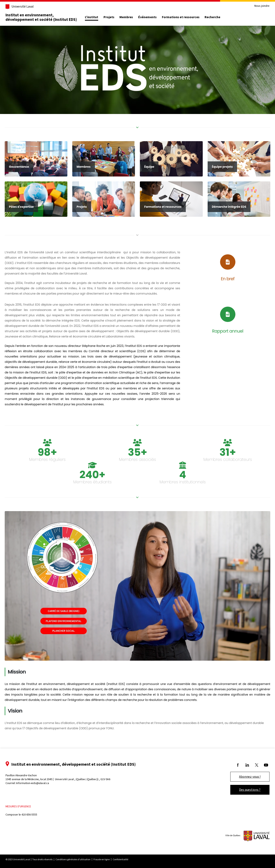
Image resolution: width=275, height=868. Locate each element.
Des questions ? (244, 790)
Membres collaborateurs (224, 469)
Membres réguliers (51, 469)
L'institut (97, 17)
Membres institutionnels (181, 491)
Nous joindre (256, 6)
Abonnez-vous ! (244, 777)
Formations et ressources (186, 17)
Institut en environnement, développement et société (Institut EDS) (47, 17)
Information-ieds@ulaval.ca (38, 783)
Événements (153, 17)
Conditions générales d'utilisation (79, 859)
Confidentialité (126, 859)
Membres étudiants (94, 491)
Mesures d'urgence (24, 806)
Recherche (218, 17)
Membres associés (137, 469)
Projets (115, 17)
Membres (132, 17)
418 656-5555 (35, 815)
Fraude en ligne (107, 859)
